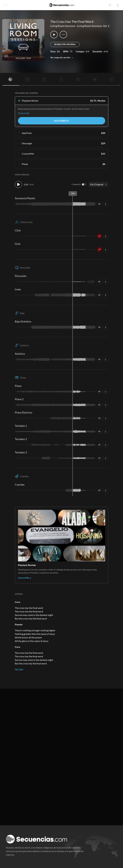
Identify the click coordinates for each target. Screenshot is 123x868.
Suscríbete (62, 121)
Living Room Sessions (63, 26)
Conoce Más (24, 113)
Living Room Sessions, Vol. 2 (93, 26)
